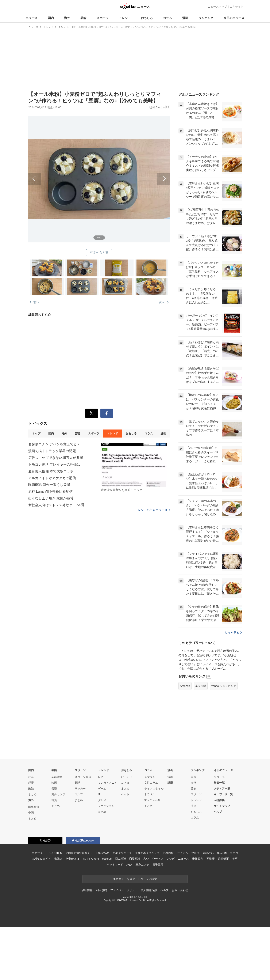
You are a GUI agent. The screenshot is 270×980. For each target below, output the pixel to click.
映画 (54, 783)
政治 (31, 789)
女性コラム (151, 783)
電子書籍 (158, 865)
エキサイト (237, 7)
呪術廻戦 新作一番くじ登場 (49, 485)
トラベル (150, 794)
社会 (31, 777)
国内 (51, 18)
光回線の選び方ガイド (79, 853)
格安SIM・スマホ (228, 853)
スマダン (150, 777)
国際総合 (34, 807)
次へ (135, 174)
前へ (64, 174)
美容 (235, 859)
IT (99, 794)
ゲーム (102, 789)
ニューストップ (217, 7)
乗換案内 (198, 859)
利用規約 (101, 890)
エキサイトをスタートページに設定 (135, 879)
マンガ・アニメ (107, 783)
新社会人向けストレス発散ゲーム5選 (56, 505)
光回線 (58, 859)
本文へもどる (99, 252)
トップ (36, 433)
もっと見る (233, 633)
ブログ (195, 853)
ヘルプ (218, 812)
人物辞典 (219, 800)
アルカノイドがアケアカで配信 (52, 478)
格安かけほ (72, 859)
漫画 (185, 18)
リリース (219, 777)
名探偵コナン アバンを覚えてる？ (54, 444)
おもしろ (147, 18)
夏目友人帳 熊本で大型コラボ (51, 471)
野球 (77, 783)
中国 (31, 813)
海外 (67, 18)
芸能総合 (57, 777)
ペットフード (115, 865)
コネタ (125, 783)
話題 (170, 783)
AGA (129, 865)
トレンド (125, 18)
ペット (125, 794)
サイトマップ (222, 806)
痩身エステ (142, 865)
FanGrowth (103, 853)
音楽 (54, 789)
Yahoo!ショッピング (224, 686)
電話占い (208, 853)
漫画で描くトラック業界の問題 (52, 451)
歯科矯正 (223, 859)
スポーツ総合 (83, 777)
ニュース (32, 18)
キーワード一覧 (223, 794)
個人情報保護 (149, 890)
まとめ (32, 794)
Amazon (185, 686)
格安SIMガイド (41, 859)
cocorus (107, 859)
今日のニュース (234, 18)
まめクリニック (122, 853)
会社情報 (87, 890)
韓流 (54, 800)
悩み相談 (120, 859)
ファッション (106, 806)
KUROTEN (55, 853)
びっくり (127, 777)
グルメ (102, 800)
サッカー (80, 789)
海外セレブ (58, 794)
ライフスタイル (154, 789)
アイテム (182, 853)
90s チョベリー (154, 800)
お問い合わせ (180, 890)
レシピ (171, 859)
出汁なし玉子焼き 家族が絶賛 (51, 498)
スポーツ (103, 18)
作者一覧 (219, 783)
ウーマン (158, 859)
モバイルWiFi (91, 859)
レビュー (103, 777)
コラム (167, 18)
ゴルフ (79, 794)
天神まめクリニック (147, 853)
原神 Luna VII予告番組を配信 (50, 491)
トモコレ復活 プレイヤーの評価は (54, 464)
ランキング (206, 18)
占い (146, 859)
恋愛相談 (134, 859)
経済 (31, 783)
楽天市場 (201, 686)
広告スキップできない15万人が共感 (56, 458)
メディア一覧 (222, 789)
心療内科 (168, 853)
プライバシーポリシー (124, 890)
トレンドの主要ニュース (152, 510)
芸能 (83, 18)
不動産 (211, 859)
